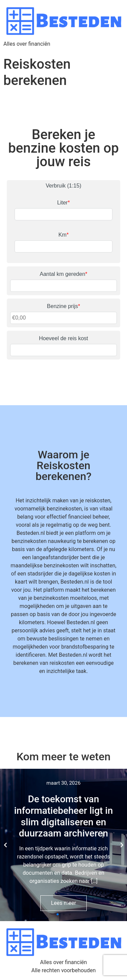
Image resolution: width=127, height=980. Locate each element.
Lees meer (63, 903)
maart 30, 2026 (63, 783)
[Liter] (63, 214)
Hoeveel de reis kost (63, 338)
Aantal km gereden (63, 274)
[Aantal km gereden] (63, 286)
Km (63, 235)
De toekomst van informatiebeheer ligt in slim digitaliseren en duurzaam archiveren (64, 816)
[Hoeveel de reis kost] (63, 350)
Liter (63, 203)
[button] (58, 914)
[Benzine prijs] (63, 318)
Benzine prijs (64, 306)
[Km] (63, 246)
